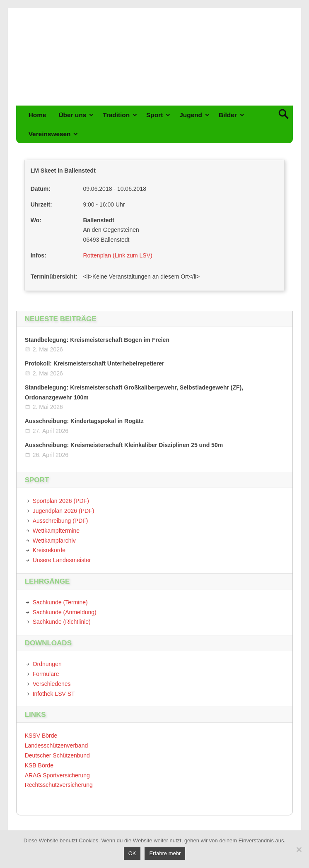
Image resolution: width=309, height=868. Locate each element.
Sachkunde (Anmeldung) (65, 612)
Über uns (72, 115)
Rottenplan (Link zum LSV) (117, 255)
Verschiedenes (52, 684)
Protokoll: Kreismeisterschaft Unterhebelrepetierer (95, 363)
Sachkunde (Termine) (60, 602)
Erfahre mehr (165, 853)
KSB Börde (39, 765)
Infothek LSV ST (54, 694)
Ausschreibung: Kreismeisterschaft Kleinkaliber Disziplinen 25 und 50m (124, 445)
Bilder (228, 115)
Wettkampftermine (56, 531)
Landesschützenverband (57, 745)
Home (37, 115)
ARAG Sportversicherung (57, 775)
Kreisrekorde (49, 550)
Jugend (191, 115)
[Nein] (299, 849)
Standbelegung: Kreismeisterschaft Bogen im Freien (97, 340)
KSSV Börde (41, 736)
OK (132, 853)
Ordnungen (47, 664)
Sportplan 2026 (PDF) (61, 501)
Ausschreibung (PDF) (60, 521)
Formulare (46, 674)
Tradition (116, 115)
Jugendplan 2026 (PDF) (64, 511)
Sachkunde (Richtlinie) (62, 622)
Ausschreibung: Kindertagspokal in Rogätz (84, 421)
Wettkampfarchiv (54, 541)
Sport (154, 115)
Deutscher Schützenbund (57, 755)
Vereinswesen (50, 134)
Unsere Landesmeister (62, 560)
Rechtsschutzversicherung (59, 785)
